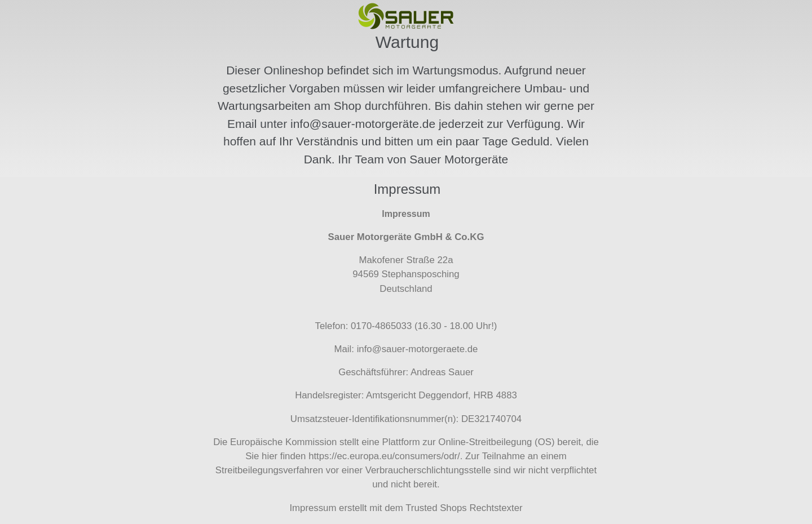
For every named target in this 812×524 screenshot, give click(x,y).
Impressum (313, 508)
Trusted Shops (436, 508)
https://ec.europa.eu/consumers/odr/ (384, 456)
